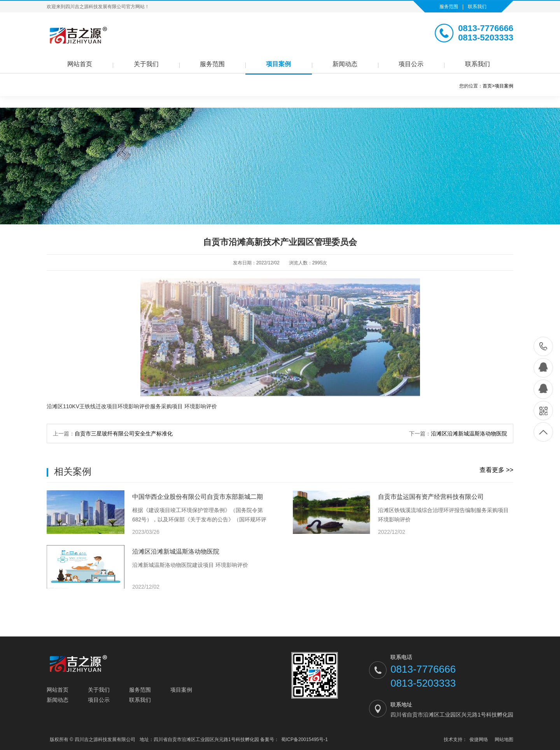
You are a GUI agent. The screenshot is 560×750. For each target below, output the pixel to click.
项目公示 (411, 64)
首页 (489, 86)
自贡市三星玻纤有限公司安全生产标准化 (124, 434)
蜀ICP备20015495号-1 (304, 740)
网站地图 (504, 740)
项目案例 (278, 64)
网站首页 (80, 64)
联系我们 (477, 7)
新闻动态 (345, 64)
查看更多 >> (496, 470)
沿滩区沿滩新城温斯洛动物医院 (469, 434)
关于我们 (146, 64)
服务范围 (449, 7)
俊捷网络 (479, 740)
